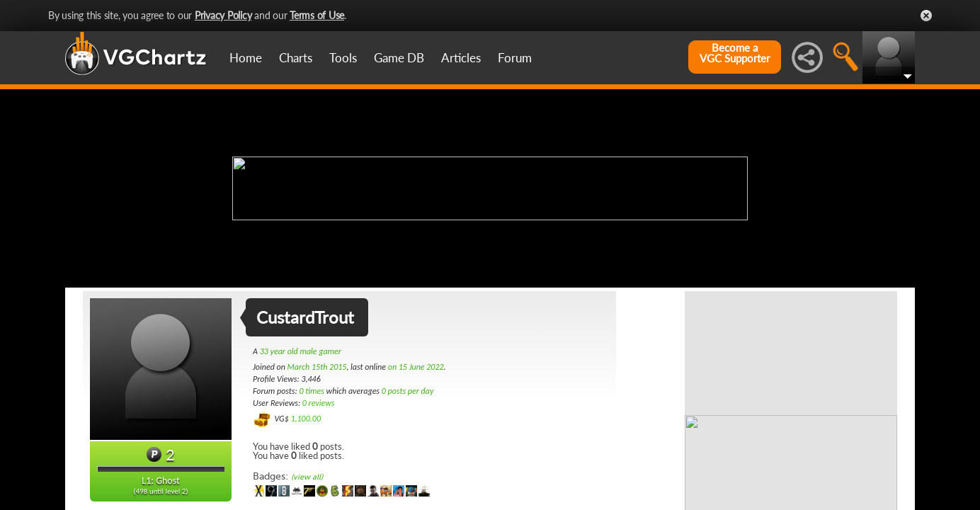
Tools (343, 58)
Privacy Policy (223, 15)
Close (926, 16)
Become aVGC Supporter (735, 53)
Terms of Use (317, 15)
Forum (515, 58)
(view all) (307, 477)
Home (246, 58)
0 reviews (319, 403)
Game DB (399, 58)
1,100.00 (306, 419)
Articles (461, 58)
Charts (296, 58)
